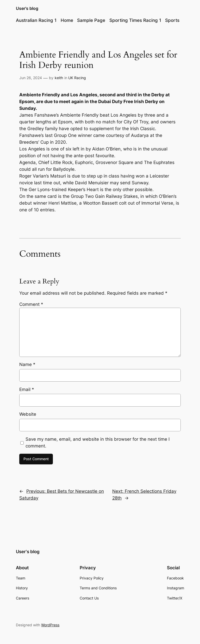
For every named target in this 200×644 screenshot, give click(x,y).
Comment (31, 304)
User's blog (27, 8)
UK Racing (77, 78)
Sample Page (91, 20)
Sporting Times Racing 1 (135, 20)
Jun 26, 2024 (31, 78)
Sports (172, 20)
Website (28, 414)
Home (67, 20)
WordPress (50, 625)
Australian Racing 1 (36, 20)
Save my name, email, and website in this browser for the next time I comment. (98, 443)
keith (59, 78)
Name (27, 364)
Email (27, 389)
